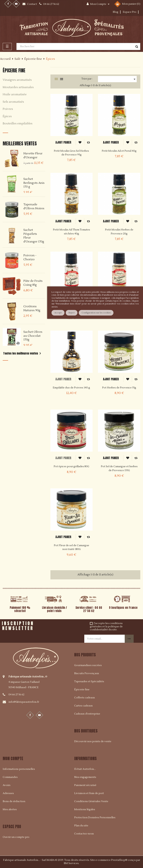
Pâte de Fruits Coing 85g (33, 283)
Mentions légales (85, 809)
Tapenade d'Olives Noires (34, 206)
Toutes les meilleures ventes (23, 353)
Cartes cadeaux (83, 706)
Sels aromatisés (13, 102)
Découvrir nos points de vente (93, 741)
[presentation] (69, 626)
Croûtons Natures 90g (32, 308)
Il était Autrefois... (85, 769)
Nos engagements (85, 777)
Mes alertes (10, 809)
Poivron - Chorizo (30, 257)
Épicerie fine (14, 70)
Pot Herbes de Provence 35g (119, 388)
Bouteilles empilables (18, 124)
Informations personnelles (19, 769)
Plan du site (81, 826)
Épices (7, 116)
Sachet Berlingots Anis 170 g (34, 183)
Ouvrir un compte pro (16, 837)
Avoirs (7, 785)
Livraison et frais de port (89, 793)
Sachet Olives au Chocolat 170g (33, 336)
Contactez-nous (84, 834)
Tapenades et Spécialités (89, 682)
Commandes (10, 777)
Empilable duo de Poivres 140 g (71, 388)
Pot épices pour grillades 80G (71, 466)
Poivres (8, 109)
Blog (116, 12)
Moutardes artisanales (18, 87)
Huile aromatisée (15, 95)
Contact (32, 4)
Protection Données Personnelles (95, 818)
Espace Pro (130, 12)
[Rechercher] (78, 46)
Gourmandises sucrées (88, 665)
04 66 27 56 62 (16, 695)
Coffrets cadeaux (85, 698)
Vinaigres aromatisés (17, 80)
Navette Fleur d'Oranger (33, 155)
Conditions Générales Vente (91, 801)
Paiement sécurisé (85, 785)
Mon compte (13, 758)
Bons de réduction (14, 801)
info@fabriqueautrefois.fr (24, 702)
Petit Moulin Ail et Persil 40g (119, 151)
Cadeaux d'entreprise (87, 714)
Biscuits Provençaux (87, 673)
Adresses (8, 793)
